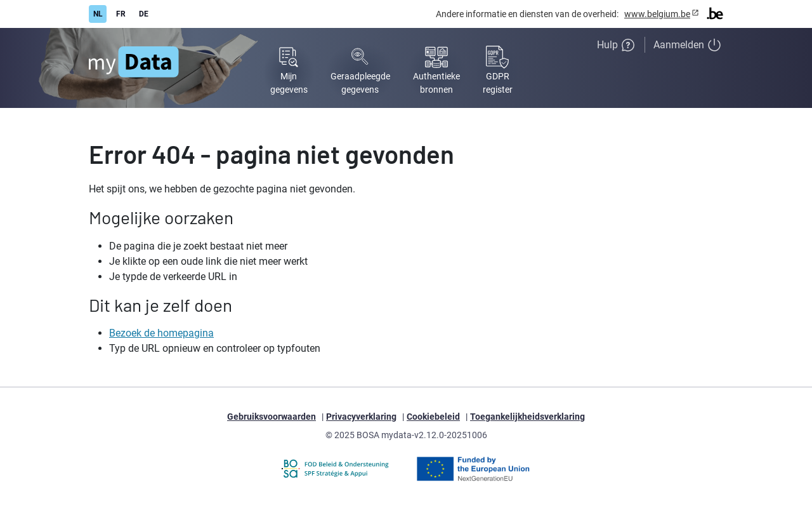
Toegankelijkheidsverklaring (527, 417)
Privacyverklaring (361, 417)
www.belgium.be (657, 14)
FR (121, 14)
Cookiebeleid (433, 417)
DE (144, 14)
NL (98, 14)
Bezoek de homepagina (161, 333)
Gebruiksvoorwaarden (272, 417)
